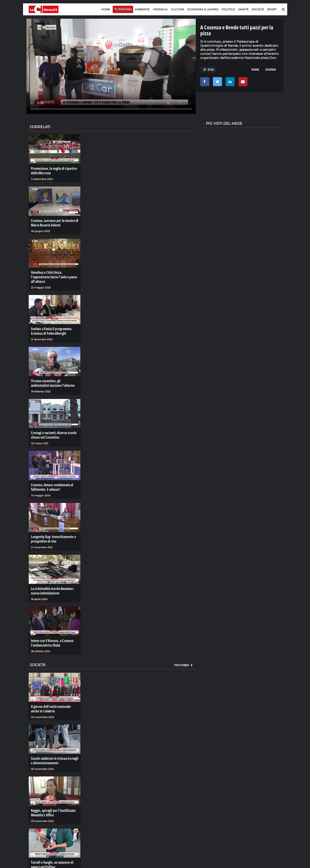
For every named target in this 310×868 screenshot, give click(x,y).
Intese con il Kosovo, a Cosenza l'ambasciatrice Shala (52, 643)
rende (255, 69)
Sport (272, 9)
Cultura (177, 9)
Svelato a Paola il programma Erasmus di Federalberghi (51, 331)
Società (258, 9)
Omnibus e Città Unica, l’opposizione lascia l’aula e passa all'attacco (54, 277)
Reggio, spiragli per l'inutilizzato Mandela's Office (53, 813)
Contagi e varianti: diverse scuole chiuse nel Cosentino (54, 435)
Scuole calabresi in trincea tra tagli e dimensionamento (55, 761)
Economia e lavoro (203, 9)
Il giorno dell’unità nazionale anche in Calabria (51, 709)
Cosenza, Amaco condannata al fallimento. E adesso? (52, 487)
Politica (228, 9)
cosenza (271, 69)
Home (106, 9)
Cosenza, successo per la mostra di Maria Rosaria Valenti (55, 223)
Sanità (243, 9)
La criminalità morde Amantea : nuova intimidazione (53, 591)
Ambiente (142, 9)
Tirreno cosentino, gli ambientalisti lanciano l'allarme (53, 383)
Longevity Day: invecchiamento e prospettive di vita (54, 539)
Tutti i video (184, 665)
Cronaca (160, 9)
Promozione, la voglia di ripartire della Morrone (54, 171)
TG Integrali (123, 9)
